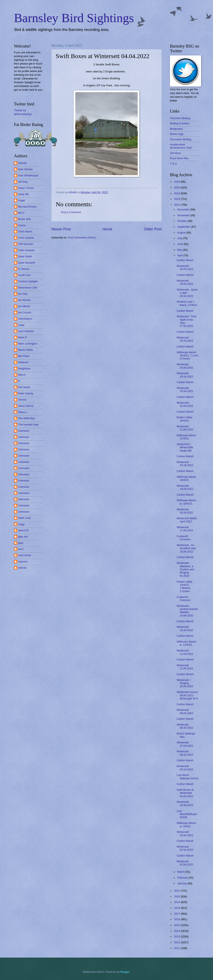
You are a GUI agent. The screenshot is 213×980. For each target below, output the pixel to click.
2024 (177, 193)
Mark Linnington (28, 344)
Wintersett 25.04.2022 (185, 366)
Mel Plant (24, 356)
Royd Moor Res (179, 158)
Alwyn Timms (26, 188)
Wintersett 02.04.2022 (185, 848)
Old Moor (175, 153)
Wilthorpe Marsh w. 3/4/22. (186, 825)
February (183, 878)
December (184, 210)
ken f (21, 549)
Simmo (22, 400)
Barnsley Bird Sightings (74, 18)
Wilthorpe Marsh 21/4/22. (186, 437)
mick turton (25, 555)
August (182, 233)
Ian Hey (23, 294)
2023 (177, 199)
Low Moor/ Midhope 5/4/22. (188, 777)
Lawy (21, 325)
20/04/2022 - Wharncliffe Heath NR (185, 447)
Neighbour (24, 368)
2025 (177, 188)
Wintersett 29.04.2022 (185, 282)
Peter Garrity (26, 393)
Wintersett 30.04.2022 (185, 268)
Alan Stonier (25, 169)
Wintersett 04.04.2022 (185, 803)
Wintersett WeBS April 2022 (187, 520)
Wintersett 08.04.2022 (185, 726)
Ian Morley (24, 300)
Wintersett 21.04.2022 (185, 428)
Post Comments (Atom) (82, 238)
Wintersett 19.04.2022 (185, 487)
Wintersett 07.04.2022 (185, 744)
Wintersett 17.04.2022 (185, 529)
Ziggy (21, 524)
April (180, 255)
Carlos (22, 225)
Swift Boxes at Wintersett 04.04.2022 (185, 793)
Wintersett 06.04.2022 (185, 753)
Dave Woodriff (27, 263)
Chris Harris (25, 232)
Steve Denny (26, 406)
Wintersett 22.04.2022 (185, 404)
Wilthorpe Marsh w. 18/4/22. (186, 502)
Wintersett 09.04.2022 (185, 711)
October (182, 221)
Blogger (125, 972)
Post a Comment (71, 212)
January (182, 883)
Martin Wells (25, 350)
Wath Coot (24, 518)
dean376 (23, 530)
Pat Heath (24, 387)
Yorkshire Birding (180, 118)
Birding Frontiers (180, 123)
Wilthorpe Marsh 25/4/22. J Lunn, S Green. (188, 356)
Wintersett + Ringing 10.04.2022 (185, 683)
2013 (177, 937)
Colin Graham (26, 250)
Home (107, 229)
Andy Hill (23, 194)
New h (22, 375)
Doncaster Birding (181, 139)
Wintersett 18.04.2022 (185, 511)
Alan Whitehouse (28, 175)
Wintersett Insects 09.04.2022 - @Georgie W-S (187, 695)
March (181, 872)
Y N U (173, 164)
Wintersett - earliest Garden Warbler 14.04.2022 (187, 611)
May (180, 250)
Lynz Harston (26, 331)
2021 (177, 891)
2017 (177, 914)
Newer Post (61, 229)
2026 (177, 182)
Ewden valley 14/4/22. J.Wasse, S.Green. (185, 586)
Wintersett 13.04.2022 (185, 628)
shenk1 (22, 568)
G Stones (24, 269)
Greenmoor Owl (28, 288)
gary (21, 543)
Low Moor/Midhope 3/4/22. (187, 814)
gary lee (23, 537)
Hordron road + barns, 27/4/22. (187, 303)
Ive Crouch (25, 312)
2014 (177, 931)
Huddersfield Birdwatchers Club (181, 146)
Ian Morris (24, 306)
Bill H (21, 213)
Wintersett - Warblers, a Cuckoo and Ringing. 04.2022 (185, 569)
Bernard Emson (27, 207)
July (180, 238)
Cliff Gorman (26, 244)
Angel (22, 200)
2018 (177, 908)
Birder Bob (24, 219)
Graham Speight (28, 281)
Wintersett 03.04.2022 (185, 833)
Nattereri (23, 362)
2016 (177, 919)
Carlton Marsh (185, 260)
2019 (177, 902)
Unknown (24, 431)
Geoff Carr (24, 275)
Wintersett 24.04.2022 (185, 375)
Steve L (23, 412)
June (181, 244)
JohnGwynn (25, 319)
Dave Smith (25, 256)
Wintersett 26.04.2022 (185, 339)
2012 (177, 942)
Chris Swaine (26, 238)
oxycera (23, 561)
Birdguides (176, 129)
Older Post (153, 229)
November (184, 215)
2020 (177, 896)
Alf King (23, 182)
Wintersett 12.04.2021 (185, 652)
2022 (177, 205)
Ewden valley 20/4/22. (185, 419)
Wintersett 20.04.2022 (185, 464)
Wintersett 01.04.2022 (185, 863)
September (184, 227)
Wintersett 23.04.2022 (185, 390)
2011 (177, 948)
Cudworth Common (184, 538)
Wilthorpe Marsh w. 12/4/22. (186, 643)
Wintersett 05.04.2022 (185, 768)
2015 (177, 925)
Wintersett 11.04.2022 (185, 667)
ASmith (22, 163)
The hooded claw (28, 425)
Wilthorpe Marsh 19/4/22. (186, 478)
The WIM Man (27, 418)
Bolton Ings (177, 134)
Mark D (22, 337)
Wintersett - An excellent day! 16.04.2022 (186, 548)
